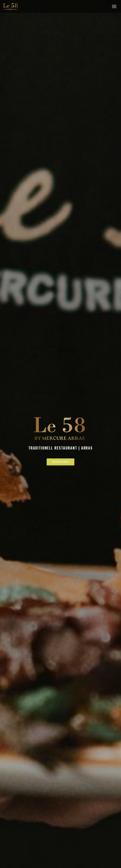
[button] (114, 6)
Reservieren (61, 462)
